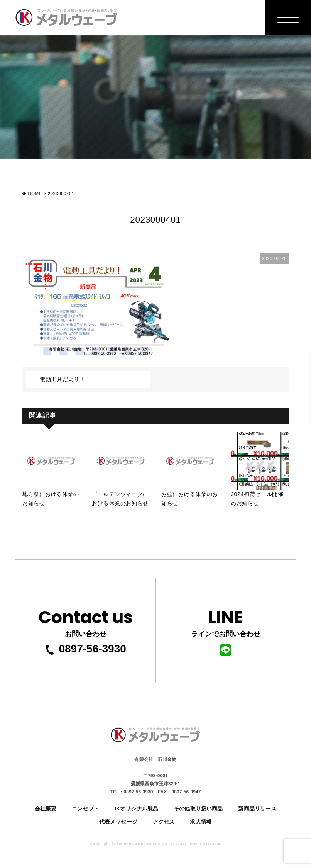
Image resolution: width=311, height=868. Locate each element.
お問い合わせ (86, 620)
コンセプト (85, 809)
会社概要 (46, 809)
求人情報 (201, 822)
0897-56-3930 (85, 649)
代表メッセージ (118, 822)
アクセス (164, 822)
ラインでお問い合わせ (226, 630)
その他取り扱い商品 (198, 809)
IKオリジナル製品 (136, 809)
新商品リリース (257, 809)
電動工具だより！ (63, 379)
